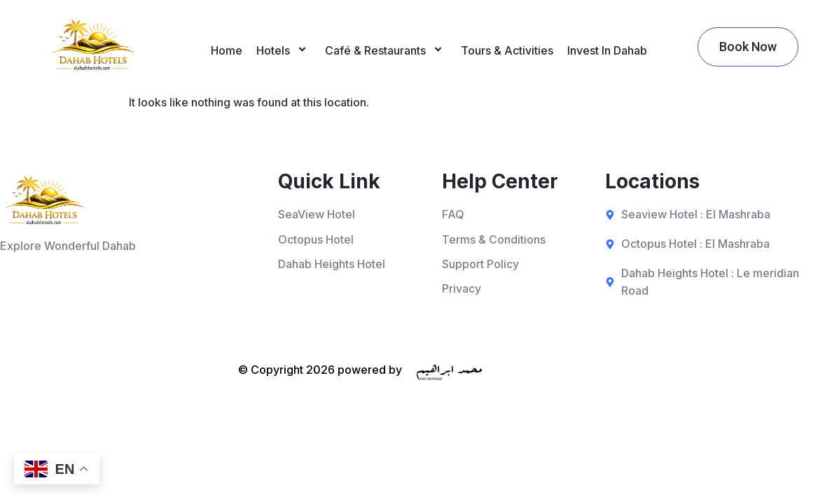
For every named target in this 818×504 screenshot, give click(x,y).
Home (227, 50)
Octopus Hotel (316, 239)
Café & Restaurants (386, 51)
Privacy (462, 289)
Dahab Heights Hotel (332, 265)
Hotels (284, 51)
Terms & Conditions (494, 239)
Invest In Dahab (607, 50)
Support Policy (480, 265)
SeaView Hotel (317, 214)
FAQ (453, 214)
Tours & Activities (507, 50)
